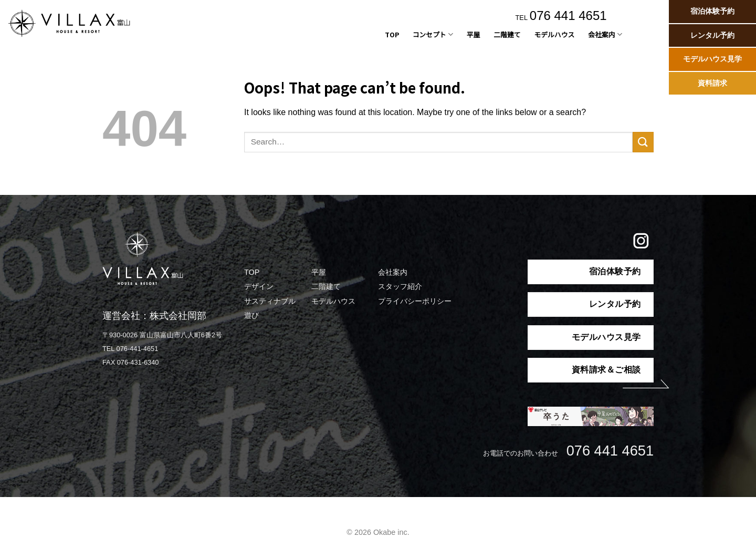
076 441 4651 (568, 15)
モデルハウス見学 (712, 59)
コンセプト (433, 35)
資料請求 (712, 83)
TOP (392, 34)
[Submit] (643, 142)
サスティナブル (270, 301)
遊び (251, 315)
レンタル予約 (712, 35)
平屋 (474, 34)
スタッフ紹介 (400, 286)
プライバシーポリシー (415, 301)
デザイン (259, 286)
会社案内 (605, 35)
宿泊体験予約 (712, 11)
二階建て (507, 34)
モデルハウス (554, 34)
